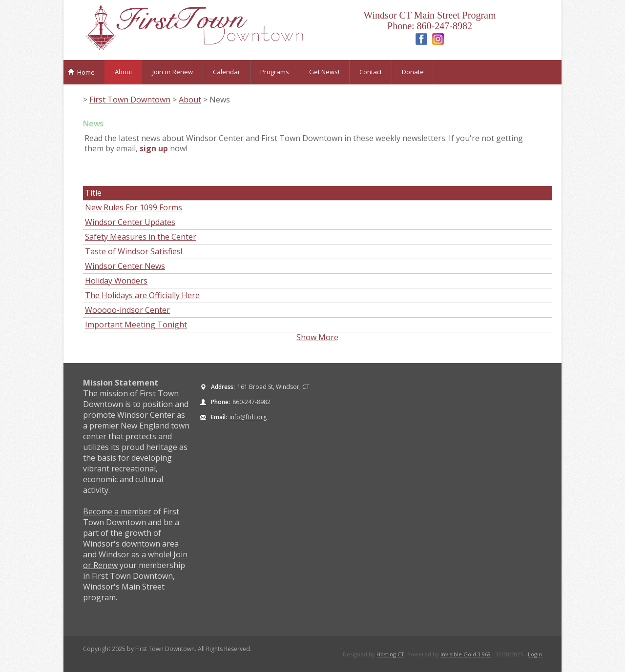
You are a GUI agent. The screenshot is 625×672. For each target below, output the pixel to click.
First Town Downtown (130, 100)
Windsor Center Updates (130, 222)
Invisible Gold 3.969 (466, 654)
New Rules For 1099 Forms (134, 207)
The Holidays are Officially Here (142, 295)
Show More (317, 337)
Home (81, 72)
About (124, 72)
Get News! (324, 72)
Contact (371, 72)
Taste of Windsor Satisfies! (134, 251)
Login (535, 654)
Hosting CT (390, 654)
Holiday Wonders (116, 281)
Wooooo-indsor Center (127, 310)
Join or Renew (173, 72)
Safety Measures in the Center (141, 237)
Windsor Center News (125, 266)
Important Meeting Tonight (136, 325)
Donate (413, 72)
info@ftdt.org (248, 417)
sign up (154, 148)
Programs (275, 72)
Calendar (227, 72)
